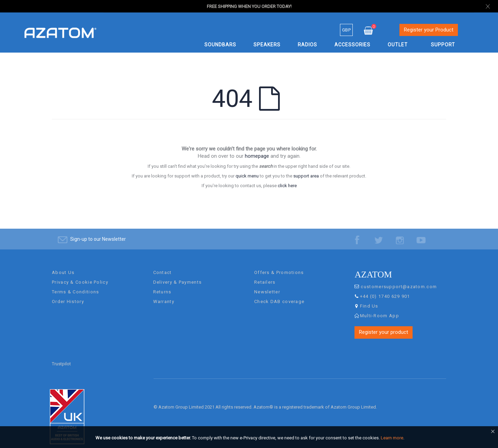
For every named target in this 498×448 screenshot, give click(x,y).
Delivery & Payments (178, 275)
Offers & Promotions (279, 266)
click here (287, 186)
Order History (68, 295)
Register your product (384, 325)
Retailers (265, 275)
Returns (162, 285)
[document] (250, 438)
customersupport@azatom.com (399, 280)
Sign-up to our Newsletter (98, 232)
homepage (257, 156)
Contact (163, 266)
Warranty (164, 295)
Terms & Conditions (75, 285)
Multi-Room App (380, 309)
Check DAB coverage (279, 295)
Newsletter (267, 285)
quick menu (247, 176)
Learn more (392, 438)
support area (306, 176)
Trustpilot (61, 357)
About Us (63, 266)
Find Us (369, 299)
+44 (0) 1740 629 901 (385, 289)
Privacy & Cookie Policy (80, 275)
